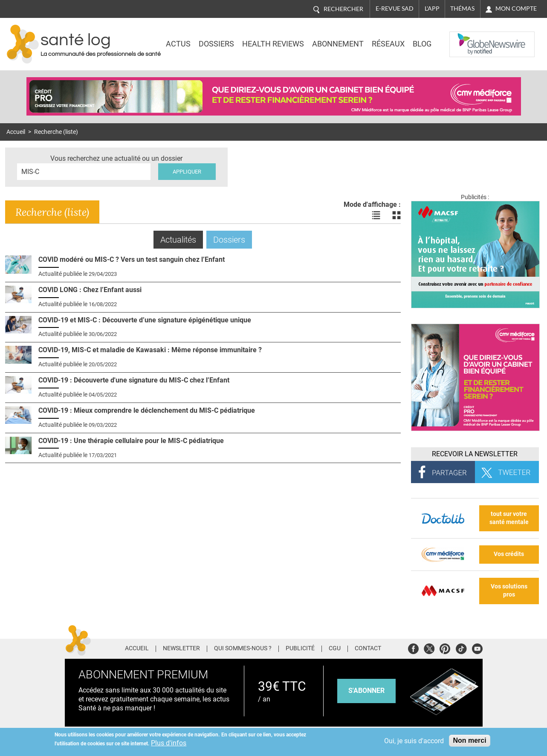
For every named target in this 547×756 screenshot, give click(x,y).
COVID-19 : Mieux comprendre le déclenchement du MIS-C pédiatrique (147, 410)
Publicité (300, 649)
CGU (335, 649)
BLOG (422, 44)
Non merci (469, 740)
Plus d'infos (169, 743)
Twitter (429, 647)
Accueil (16, 132)
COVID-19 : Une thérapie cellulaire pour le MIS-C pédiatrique (131, 441)
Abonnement (338, 44)
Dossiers (216, 44)
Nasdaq (466, 38)
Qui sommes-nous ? (243, 649)
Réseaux (388, 44)
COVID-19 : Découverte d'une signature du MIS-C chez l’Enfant (134, 380)
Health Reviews (273, 44)
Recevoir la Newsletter (475, 454)
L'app (432, 9)
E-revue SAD (395, 9)
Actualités (182, 239)
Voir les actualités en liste (376, 215)
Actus (178, 44)
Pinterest (445, 647)
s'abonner (366, 691)
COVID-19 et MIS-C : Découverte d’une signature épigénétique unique (145, 320)
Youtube (477, 647)
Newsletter (181, 649)
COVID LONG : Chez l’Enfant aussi (90, 290)
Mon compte (516, 9)
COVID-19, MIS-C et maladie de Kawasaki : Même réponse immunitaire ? (150, 350)
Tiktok (461, 647)
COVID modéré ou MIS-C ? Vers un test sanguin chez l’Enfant (132, 259)
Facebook (413, 647)
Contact (368, 649)
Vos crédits (509, 554)
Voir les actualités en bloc (397, 215)
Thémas (462, 9)
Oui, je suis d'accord (414, 741)
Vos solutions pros (509, 591)
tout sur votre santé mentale (509, 518)
